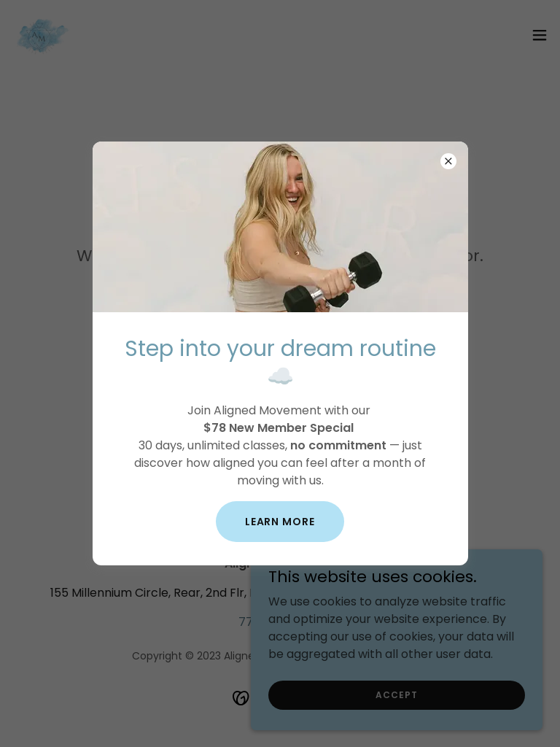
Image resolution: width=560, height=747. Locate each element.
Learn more (280, 522)
